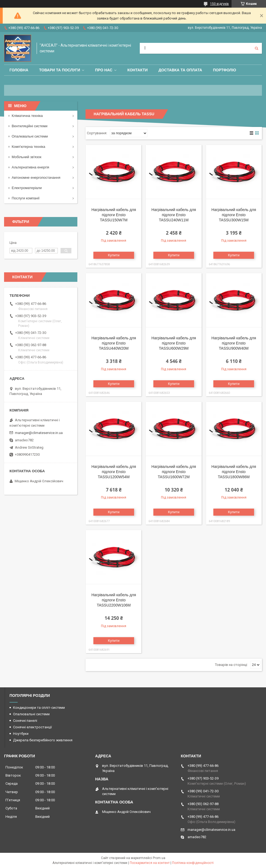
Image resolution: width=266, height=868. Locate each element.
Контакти (137, 70)
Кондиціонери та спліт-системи (39, 708)
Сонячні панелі (25, 721)
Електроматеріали (27, 188)
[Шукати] (256, 48)
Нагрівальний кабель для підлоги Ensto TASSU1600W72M (174, 472)
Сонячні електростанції (32, 727)
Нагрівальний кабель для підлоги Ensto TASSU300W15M (234, 215)
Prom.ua (159, 858)
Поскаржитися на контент (150, 863)
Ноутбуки (21, 734)
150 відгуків (219, 4)
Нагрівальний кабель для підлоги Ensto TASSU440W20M (114, 343)
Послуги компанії (26, 198)
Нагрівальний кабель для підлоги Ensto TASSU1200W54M (114, 472)
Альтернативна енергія (30, 167)
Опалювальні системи (30, 136)
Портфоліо (225, 70)
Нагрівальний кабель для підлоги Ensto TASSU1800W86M (234, 472)
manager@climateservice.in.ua (39, 433)
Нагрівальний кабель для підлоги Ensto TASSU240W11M (174, 215)
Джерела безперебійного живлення (43, 740)
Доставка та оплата (180, 70)
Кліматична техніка (27, 116)
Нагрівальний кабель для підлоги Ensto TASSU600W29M (174, 343)
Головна (19, 70)
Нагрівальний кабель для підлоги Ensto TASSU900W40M (234, 343)
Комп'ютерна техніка (28, 147)
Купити (114, 255)
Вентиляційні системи (30, 126)
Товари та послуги (60, 70)
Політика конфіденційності (193, 863)
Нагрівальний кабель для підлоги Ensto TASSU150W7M (114, 215)
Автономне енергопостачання (36, 178)
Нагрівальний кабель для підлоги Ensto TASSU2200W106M (114, 600)
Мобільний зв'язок (26, 157)
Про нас (104, 70)
